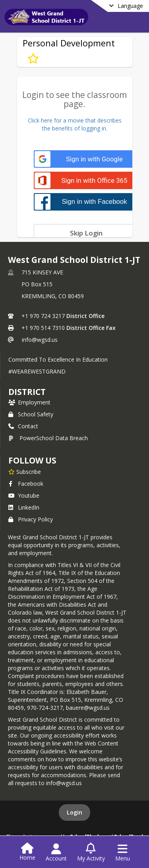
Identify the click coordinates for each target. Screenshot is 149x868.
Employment (29, 402)
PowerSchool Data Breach (48, 438)
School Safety (31, 414)
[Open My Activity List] (91, 853)
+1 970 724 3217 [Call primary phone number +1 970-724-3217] (43, 316)
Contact (23, 426)
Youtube (24, 495)
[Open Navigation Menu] (123, 853)
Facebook (26, 484)
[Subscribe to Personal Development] (33, 58)
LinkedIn (24, 507)
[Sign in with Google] (86, 159)
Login (74, 812)
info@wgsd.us (40, 340)
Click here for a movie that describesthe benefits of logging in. (75, 124)
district (27, 392)
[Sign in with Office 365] (86, 181)
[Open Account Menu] (56, 853)
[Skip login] (86, 233)
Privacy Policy (31, 519)
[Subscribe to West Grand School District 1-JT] (25, 471)
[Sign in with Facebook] (86, 202)
